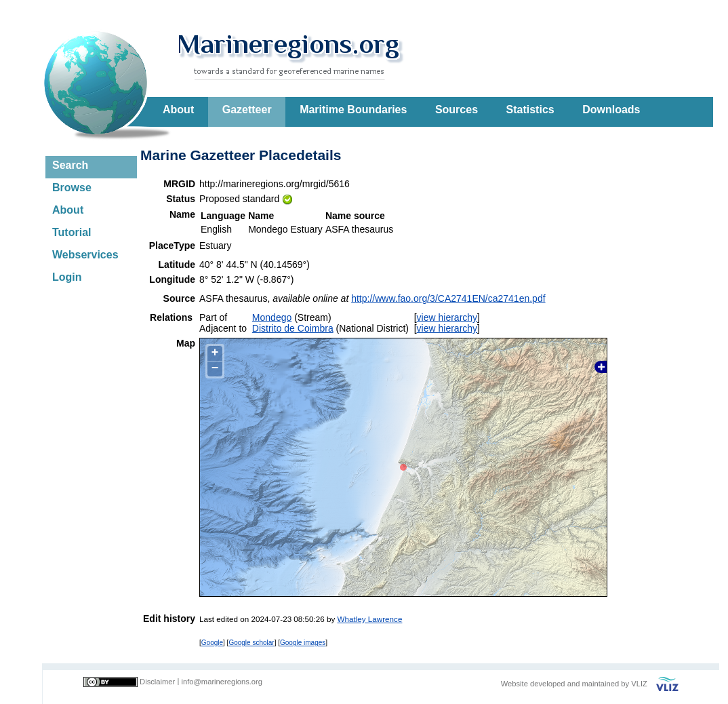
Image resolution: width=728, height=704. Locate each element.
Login (67, 277)
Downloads (611, 110)
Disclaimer (157, 682)
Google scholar (251, 643)
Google (212, 643)
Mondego (272, 317)
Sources (457, 110)
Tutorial (72, 232)
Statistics (530, 110)
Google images (303, 643)
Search (70, 165)
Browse (72, 188)
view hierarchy (447, 317)
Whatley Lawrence (370, 619)
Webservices (85, 255)
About (178, 110)
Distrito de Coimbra (293, 328)
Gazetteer (247, 110)
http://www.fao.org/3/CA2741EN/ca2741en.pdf (448, 298)
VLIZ (639, 684)
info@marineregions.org (222, 682)
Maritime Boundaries (353, 110)
